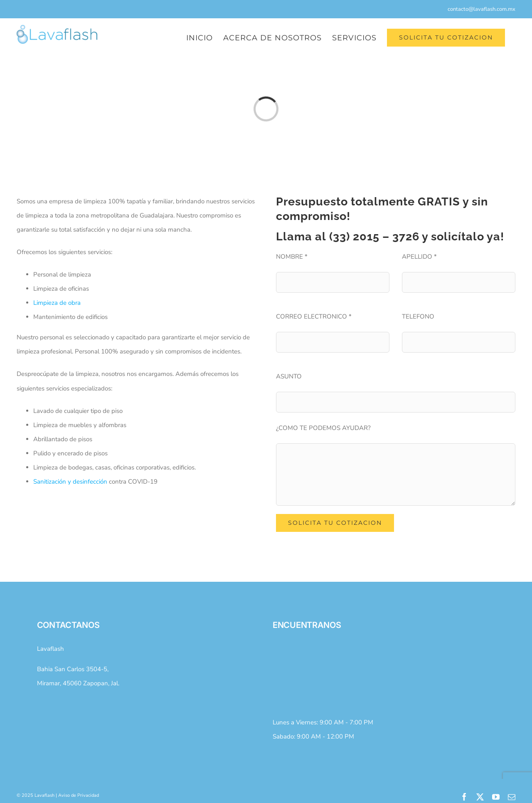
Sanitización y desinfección (70, 482)
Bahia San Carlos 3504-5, (73, 669)
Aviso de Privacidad (79, 795)
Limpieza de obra (57, 303)
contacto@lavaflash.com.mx (482, 9)
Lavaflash (50, 649)
